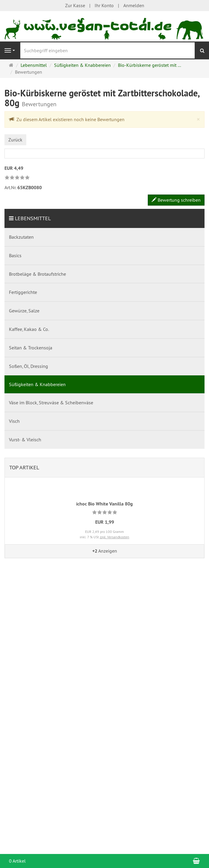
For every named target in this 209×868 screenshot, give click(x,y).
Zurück (15, 140)
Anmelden (134, 5)
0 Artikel (17, 861)
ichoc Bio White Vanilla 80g (105, 504)
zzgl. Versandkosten (115, 537)
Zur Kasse (75, 5)
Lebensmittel (33, 218)
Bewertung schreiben (176, 200)
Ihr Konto (104, 5)
